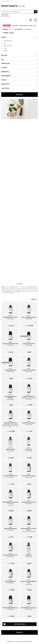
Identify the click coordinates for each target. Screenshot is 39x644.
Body (31, 26)
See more (6, 33)
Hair (35, 26)
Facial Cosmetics (24, 26)
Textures (19, 68)
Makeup (5, 29)
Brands (11, 33)
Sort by (34, 299)
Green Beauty (28, 29)
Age (19, 59)
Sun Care (11, 29)
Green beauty (19, 84)
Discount (19, 55)
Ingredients (19, 72)
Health (4, 51)
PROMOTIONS (5, 16)
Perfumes (15, 26)
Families (19, 37)
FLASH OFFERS (7, 26)
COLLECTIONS (19, 88)
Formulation (19, 63)
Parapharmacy (19, 29)
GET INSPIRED (5, 14)
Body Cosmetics (6, 46)
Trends (19, 80)
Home (4, 48)
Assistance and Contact (7, 1)
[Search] (36, 12)
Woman (5, 33)
